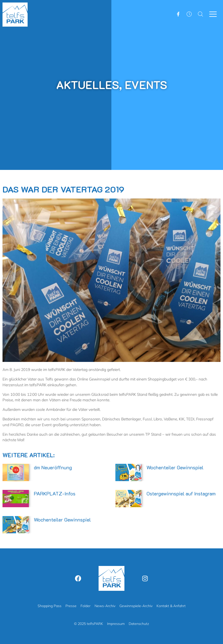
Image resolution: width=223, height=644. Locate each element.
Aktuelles (90, 85)
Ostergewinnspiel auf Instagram (181, 493)
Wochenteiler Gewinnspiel (175, 467)
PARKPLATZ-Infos (55, 493)
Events (142, 85)
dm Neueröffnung (53, 467)
